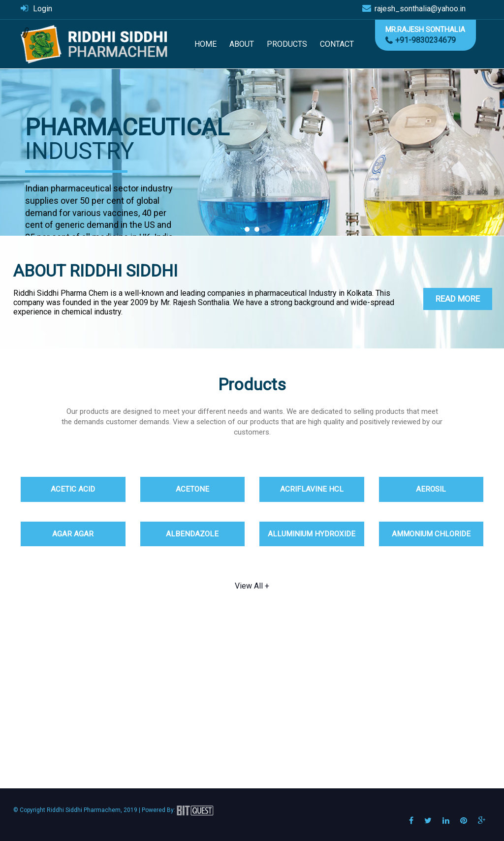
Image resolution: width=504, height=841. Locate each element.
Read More (458, 299)
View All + (252, 586)
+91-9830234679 (425, 40)
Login (43, 9)
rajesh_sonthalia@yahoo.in (420, 9)
